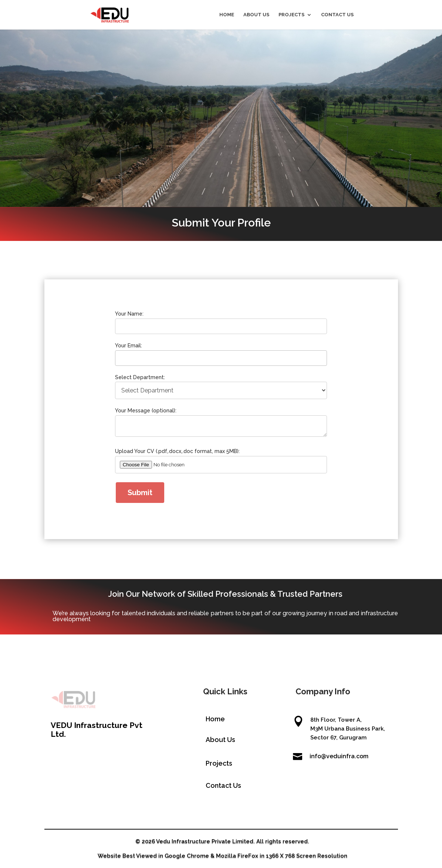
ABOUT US (256, 15)
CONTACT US (337, 15)
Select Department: (147, 380)
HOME (227, 15)
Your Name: (138, 323)
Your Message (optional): (153, 411)
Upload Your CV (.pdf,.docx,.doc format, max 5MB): (181, 447)
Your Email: (137, 352)
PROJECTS (291, 15)
